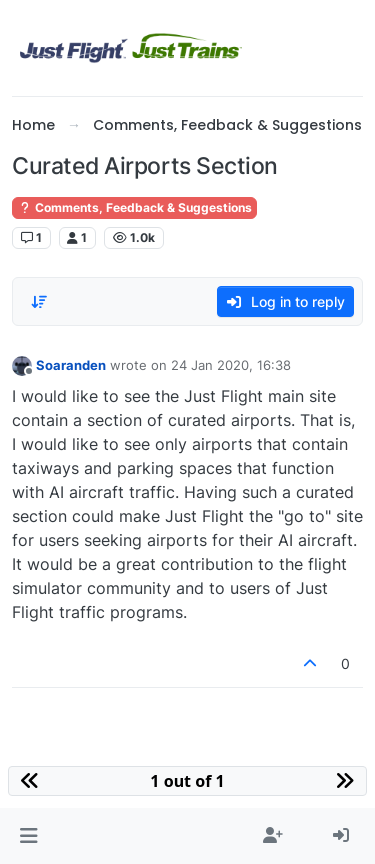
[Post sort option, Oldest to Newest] (39, 302)
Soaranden (71, 365)
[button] (28, 836)
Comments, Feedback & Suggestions (134, 207)
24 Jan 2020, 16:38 (231, 365)
